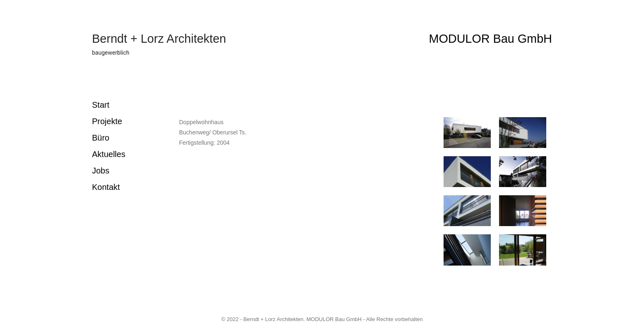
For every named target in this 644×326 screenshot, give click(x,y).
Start (101, 105)
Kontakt (106, 187)
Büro (101, 138)
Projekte (107, 121)
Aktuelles (109, 154)
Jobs (101, 171)
